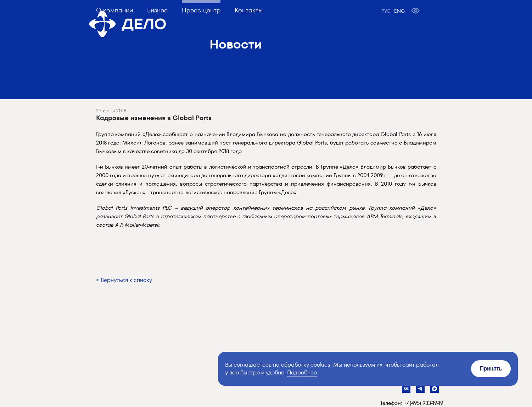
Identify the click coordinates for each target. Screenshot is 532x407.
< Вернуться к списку (124, 280)
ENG (399, 11)
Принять (491, 369)
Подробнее (302, 372)
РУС (386, 11)
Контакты (249, 10)
